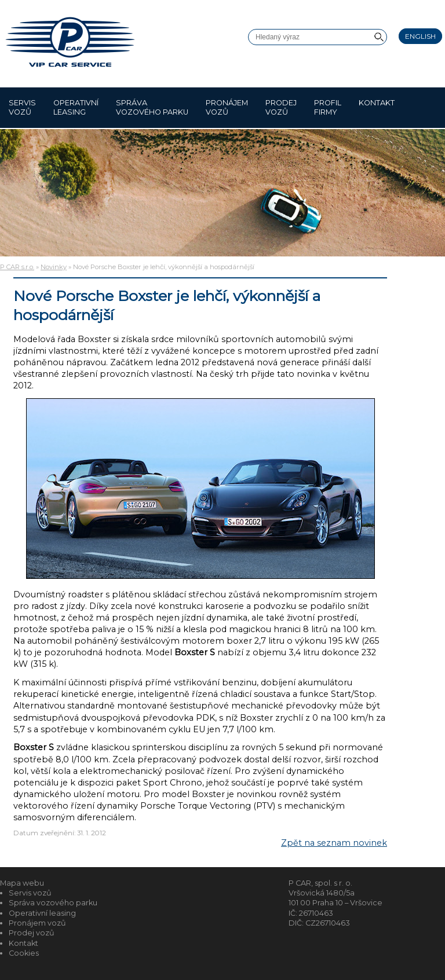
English (420, 36)
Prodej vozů (281, 107)
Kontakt (377, 107)
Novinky (54, 267)
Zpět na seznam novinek (334, 843)
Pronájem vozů (227, 107)
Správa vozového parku (152, 107)
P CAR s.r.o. (17, 267)
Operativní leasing (76, 107)
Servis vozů (22, 107)
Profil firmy (328, 107)
